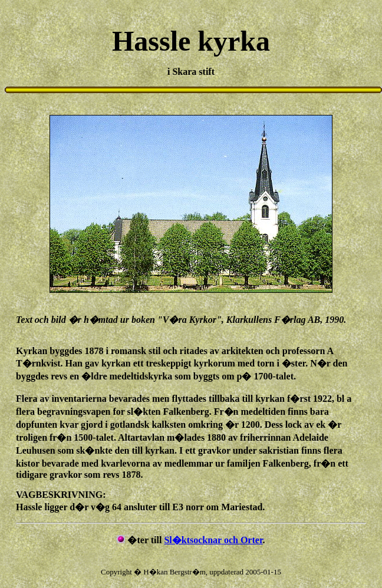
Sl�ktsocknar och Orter (213, 540)
